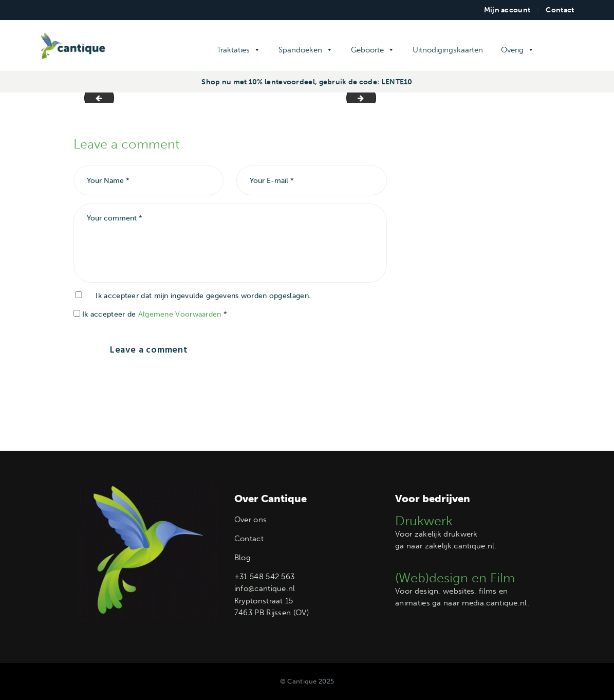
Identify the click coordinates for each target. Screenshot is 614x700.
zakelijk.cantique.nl (460, 546)
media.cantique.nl (495, 603)
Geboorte (373, 50)
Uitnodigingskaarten (448, 50)
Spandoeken (306, 50)
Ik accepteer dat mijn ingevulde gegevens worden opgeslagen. (203, 296)
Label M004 (372, 97)
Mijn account (507, 10)
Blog (243, 558)
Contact (560, 10)
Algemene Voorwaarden (180, 314)
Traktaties (239, 50)
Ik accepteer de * (151, 314)
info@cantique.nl (265, 588)
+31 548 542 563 (265, 577)
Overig (518, 50)
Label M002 (96, 97)
